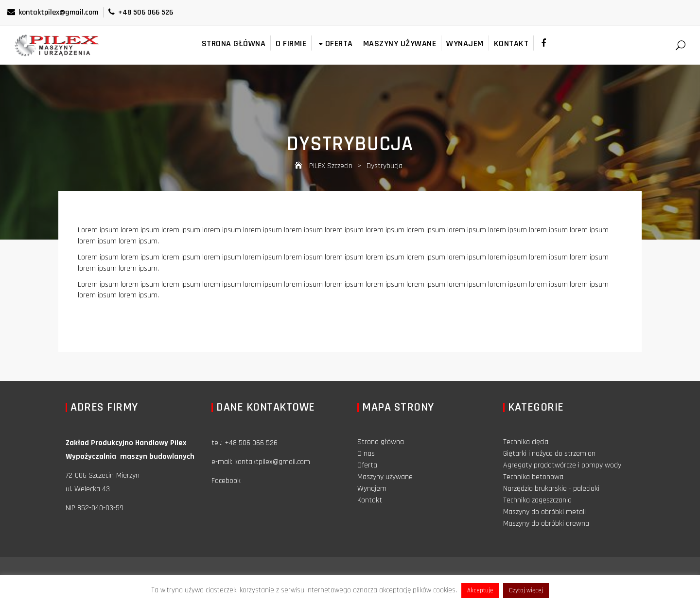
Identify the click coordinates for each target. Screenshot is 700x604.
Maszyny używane (400, 43)
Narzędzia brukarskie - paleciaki (551, 489)
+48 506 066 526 (141, 12)
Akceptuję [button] (480, 590)
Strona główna (234, 43)
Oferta (335, 43)
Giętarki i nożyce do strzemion (549, 454)
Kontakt (511, 43)
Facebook (226, 481)
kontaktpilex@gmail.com (53, 12)
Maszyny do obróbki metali (544, 512)
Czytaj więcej (526, 590)
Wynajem (465, 43)
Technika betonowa (533, 477)
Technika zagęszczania (537, 500)
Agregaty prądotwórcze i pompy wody (562, 465)
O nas (366, 454)
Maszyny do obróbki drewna (546, 524)
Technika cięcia (526, 442)
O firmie (291, 43)
